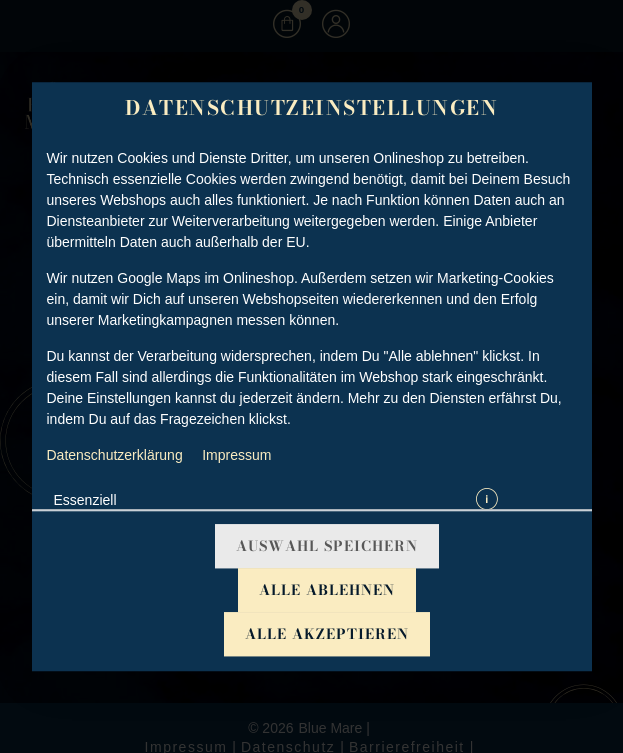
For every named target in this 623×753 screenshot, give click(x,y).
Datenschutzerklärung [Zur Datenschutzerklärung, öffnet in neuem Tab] (115, 455)
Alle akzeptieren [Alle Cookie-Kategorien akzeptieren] (327, 634)
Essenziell (85, 500)
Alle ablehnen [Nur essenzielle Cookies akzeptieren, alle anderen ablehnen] (327, 590)
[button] (487, 500)
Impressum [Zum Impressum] (236, 455)
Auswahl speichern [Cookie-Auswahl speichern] (327, 546)
